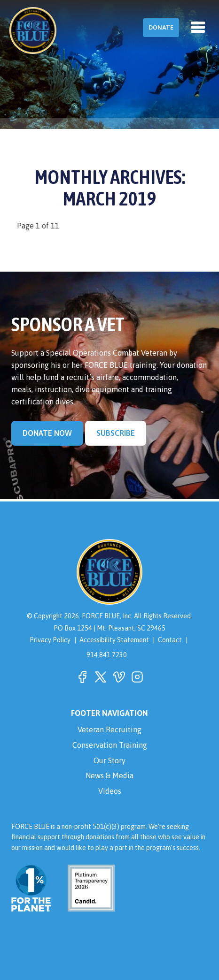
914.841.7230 (107, 655)
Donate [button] (161, 27)
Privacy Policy (50, 640)
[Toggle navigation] (198, 27)
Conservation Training (110, 745)
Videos (110, 791)
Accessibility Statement (114, 640)
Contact (170, 640)
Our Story (109, 760)
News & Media (109, 775)
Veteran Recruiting (109, 729)
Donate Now (47, 433)
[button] (82, 677)
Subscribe (116, 433)
